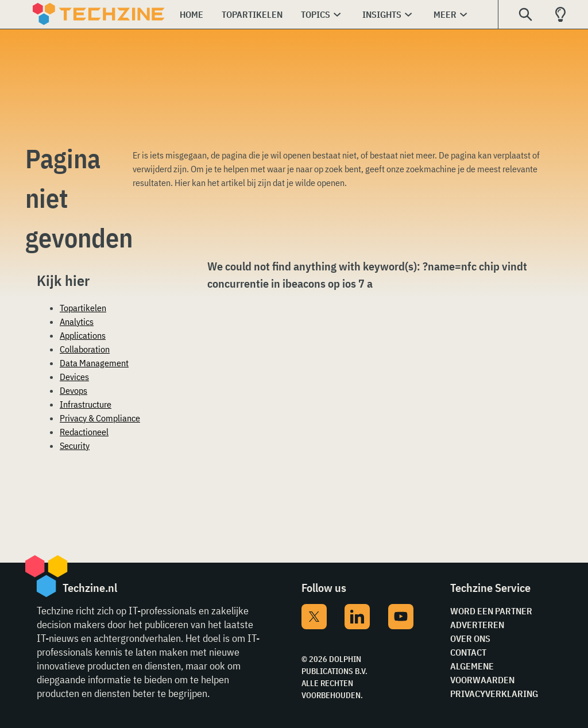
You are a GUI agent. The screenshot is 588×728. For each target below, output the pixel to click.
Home (192, 14)
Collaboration (85, 349)
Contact (468, 652)
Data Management (94, 363)
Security (75, 446)
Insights (382, 14)
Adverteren (477, 625)
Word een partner (491, 611)
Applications (83, 335)
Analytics (77, 322)
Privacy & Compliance (100, 418)
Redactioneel (84, 432)
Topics (316, 14)
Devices (74, 377)
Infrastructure (86, 404)
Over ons (470, 638)
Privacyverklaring (494, 694)
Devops (73, 390)
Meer (445, 14)
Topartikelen (252, 14)
